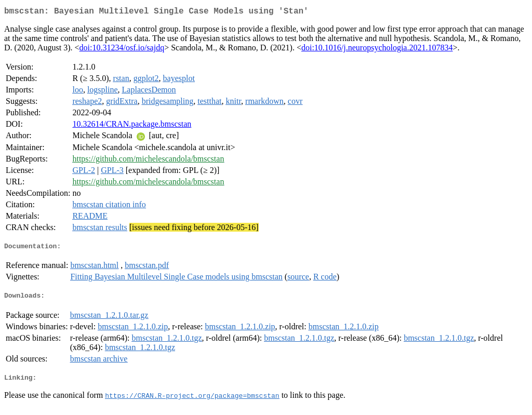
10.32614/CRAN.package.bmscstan (132, 126)
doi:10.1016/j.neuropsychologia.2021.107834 (377, 50)
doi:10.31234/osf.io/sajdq (122, 50)
